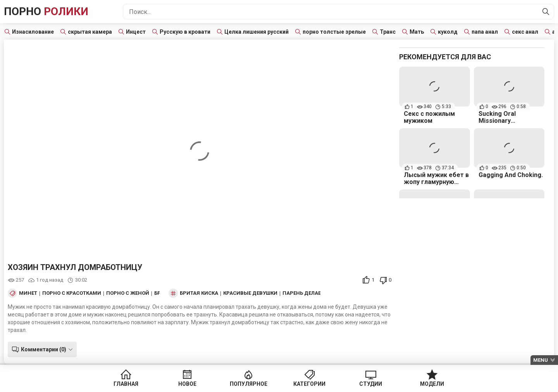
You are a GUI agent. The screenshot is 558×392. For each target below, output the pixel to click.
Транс (388, 32)
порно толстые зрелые (334, 32)
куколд (448, 32)
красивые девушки (250, 293)
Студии (368, 384)
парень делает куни (311, 293)
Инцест (136, 32)
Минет (28, 293)
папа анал (485, 32)
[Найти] (546, 12)
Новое (190, 384)
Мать (417, 32)
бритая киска (199, 293)
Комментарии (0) (44, 349)
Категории (309, 384)
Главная (131, 384)
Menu (541, 360)
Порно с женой (128, 293)
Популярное (249, 384)
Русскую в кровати (185, 32)
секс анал (525, 32)
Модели (427, 384)
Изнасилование (33, 32)
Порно (46, 11)
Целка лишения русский (257, 32)
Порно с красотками (72, 293)
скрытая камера (90, 32)
